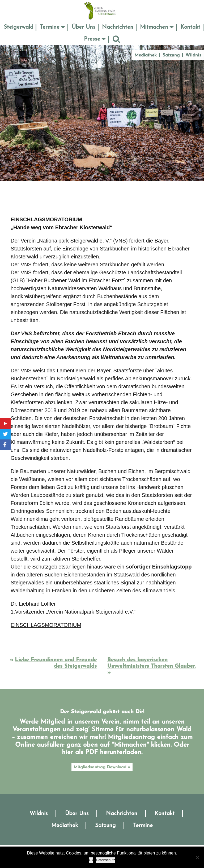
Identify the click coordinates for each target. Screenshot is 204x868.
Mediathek (146, 55)
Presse (92, 39)
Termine (50, 27)
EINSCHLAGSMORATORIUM (46, 625)
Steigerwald (18, 27)
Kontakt (190, 27)
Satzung (171, 55)
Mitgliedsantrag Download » (102, 767)
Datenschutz (105, 860)
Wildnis (193, 55)
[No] (197, 857)
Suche (116, 39)
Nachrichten (118, 27)
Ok (91, 860)
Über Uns (84, 27)
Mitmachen (154, 27)
